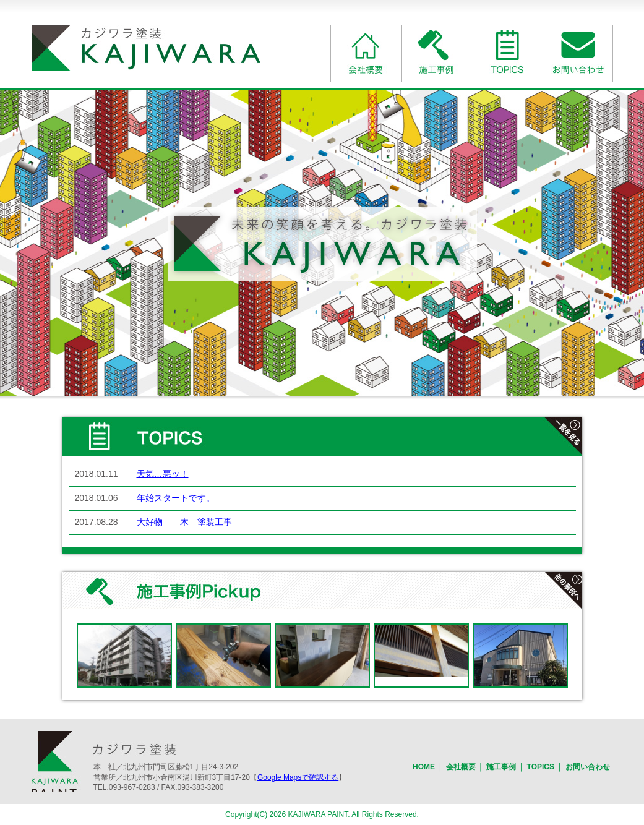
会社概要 (461, 767)
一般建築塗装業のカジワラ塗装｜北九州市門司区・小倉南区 (146, 48)
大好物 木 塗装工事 (184, 522)
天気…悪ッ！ (163, 474)
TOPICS (541, 767)
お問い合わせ (588, 767)
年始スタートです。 (176, 498)
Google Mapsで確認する (298, 777)
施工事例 (501, 767)
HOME (424, 767)
